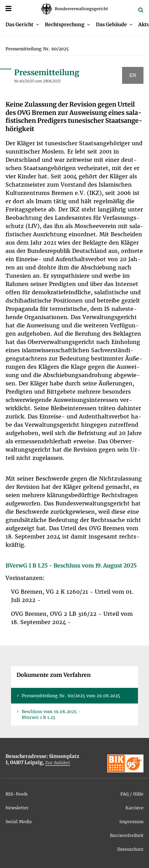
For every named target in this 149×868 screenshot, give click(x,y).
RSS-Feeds (17, 794)
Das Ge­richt (19, 24)
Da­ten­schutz (130, 849)
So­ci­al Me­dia (19, 822)
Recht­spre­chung (65, 24)
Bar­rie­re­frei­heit (127, 835)
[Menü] (8, 8)
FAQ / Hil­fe (132, 794)
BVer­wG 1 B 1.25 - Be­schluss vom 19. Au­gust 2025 (71, 565)
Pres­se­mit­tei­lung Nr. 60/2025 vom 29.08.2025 (71, 696)
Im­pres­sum (131, 822)
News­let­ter (17, 808)
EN (133, 75)
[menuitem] (22, 24)
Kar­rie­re (135, 808)
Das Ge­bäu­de (111, 24)
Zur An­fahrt (58, 763)
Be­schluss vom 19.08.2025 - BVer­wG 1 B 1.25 (51, 714)
